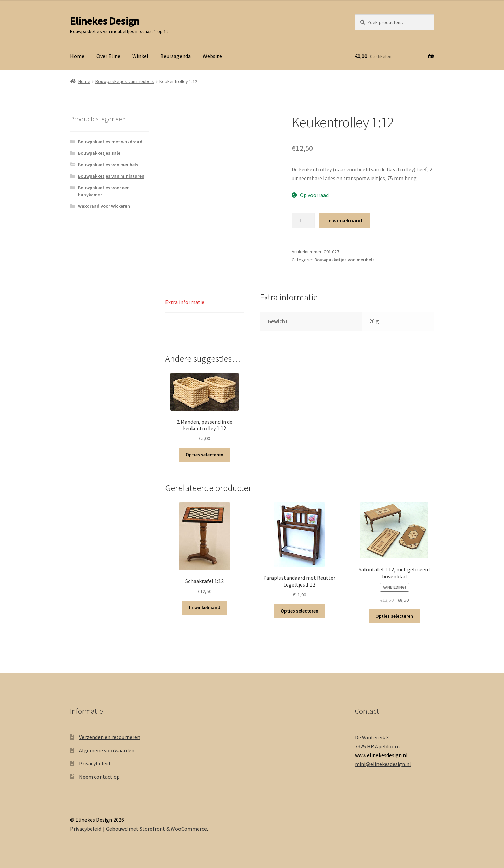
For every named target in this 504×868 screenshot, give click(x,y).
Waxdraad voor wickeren (104, 206)
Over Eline (108, 56)
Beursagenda (176, 56)
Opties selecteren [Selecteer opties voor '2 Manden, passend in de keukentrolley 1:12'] (204, 455)
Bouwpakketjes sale (99, 153)
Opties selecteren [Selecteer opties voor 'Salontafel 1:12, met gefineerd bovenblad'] (394, 616)
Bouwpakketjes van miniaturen (111, 176)
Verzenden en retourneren (110, 737)
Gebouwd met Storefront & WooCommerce (156, 829)
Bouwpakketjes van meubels (125, 81)
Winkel (140, 56)
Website (212, 56)
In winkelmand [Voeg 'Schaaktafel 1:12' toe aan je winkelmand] (205, 607)
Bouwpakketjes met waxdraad (110, 142)
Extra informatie (185, 302)
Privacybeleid (95, 763)
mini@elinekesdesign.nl (383, 764)
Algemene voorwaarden (107, 750)
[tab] (205, 303)
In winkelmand (345, 220)
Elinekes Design (105, 21)
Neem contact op (99, 777)
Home (77, 56)
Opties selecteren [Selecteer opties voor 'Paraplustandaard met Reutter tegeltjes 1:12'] (300, 611)
